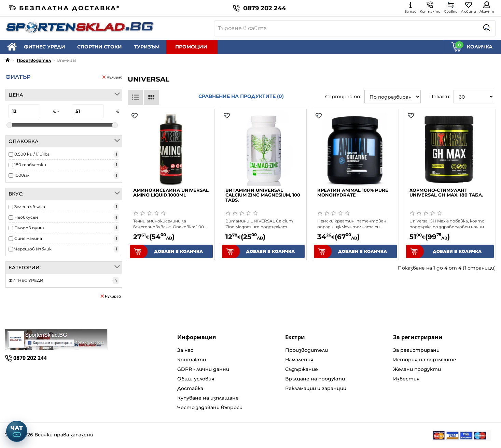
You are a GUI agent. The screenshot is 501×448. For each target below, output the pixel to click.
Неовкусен (26, 217)
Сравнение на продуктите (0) (241, 96)
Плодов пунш (29, 228)
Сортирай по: (343, 97)
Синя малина (28, 238)
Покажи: (440, 97)
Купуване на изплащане (208, 398)
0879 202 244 (259, 8)
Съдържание (302, 369)
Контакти (192, 360)
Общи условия (196, 379)
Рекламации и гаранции (316, 388)
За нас (185, 350)
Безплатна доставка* (65, 8)
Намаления (299, 360)
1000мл (22, 175)
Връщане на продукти (315, 379)
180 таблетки (30, 165)
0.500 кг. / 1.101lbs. (32, 154)
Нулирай (112, 77)
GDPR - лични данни (203, 369)
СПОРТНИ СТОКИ (100, 47)
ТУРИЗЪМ (147, 47)
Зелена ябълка (30, 207)
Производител (34, 60)
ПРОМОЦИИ (191, 47)
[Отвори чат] (17, 431)
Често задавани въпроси (210, 407)
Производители (307, 350)
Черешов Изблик (33, 249)
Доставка (190, 388)
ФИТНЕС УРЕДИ (45, 47)
